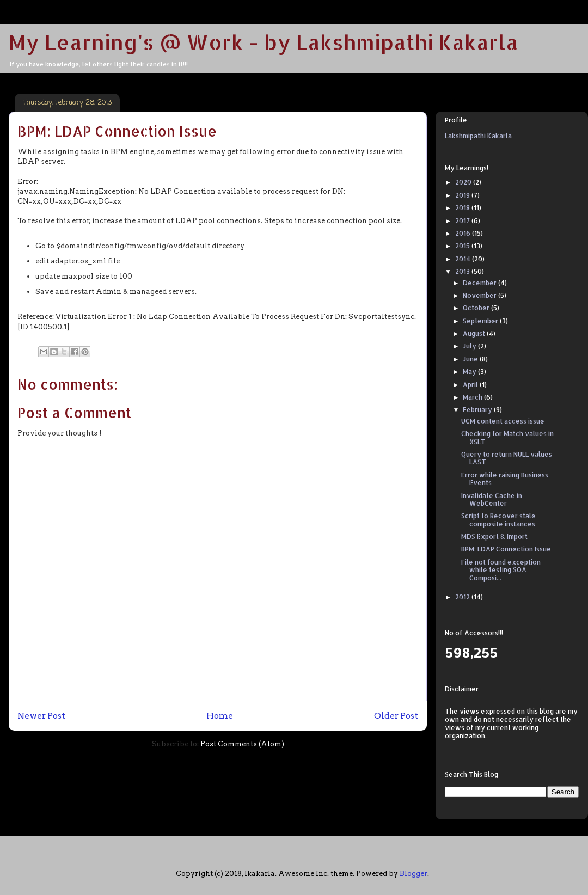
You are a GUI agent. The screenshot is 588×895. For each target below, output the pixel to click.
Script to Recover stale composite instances (498, 520)
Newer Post (41, 716)
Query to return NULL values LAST (507, 458)
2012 (463, 597)
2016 (464, 233)
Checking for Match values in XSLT (507, 437)
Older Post (396, 716)
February (478, 410)
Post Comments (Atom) (242, 744)
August (475, 333)
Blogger (414, 873)
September (481, 321)
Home (220, 716)
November (480, 295)
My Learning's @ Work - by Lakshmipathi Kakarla (264, 42)
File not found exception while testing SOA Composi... (501, 570)
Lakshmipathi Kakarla (478, 136)
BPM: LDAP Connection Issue (506, 549)
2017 (463, 221)
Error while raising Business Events (505, 479)
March (473, 397)
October (477, 308)
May (470, 372)
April (471, 385)
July (470, 346)
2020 (464, 182)
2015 (463, 246)
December (480, 283)
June (471, 359)
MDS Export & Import (494, 537)
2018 (463, 208)
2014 (464, 259)
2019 (463, 195)
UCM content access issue (503, 421)
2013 (463, 271)
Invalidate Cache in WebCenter (492, 499)
